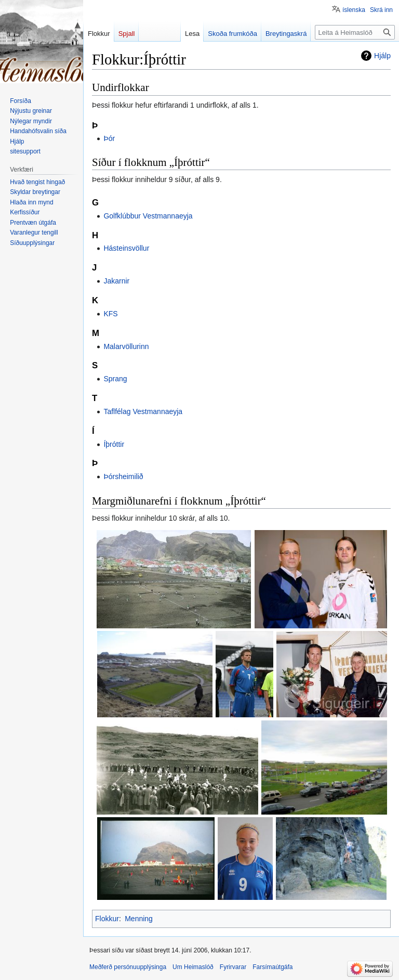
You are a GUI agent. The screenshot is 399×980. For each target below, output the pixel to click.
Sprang (115, 379)
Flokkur (107, 919)
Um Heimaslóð (193, 967)
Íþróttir (114, 444)
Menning (139, 919)
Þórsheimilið (123, 476)
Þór (109, 138)
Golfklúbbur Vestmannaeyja (148, 216)
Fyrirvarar (233, 967)
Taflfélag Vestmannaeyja (143, 411)
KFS (110, 314)
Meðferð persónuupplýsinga (128, 967)
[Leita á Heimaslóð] (355, 32)
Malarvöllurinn (126, 346)
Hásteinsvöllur (126, 248)
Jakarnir (116, 281)
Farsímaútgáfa (272, 967)
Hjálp (382, 56)
